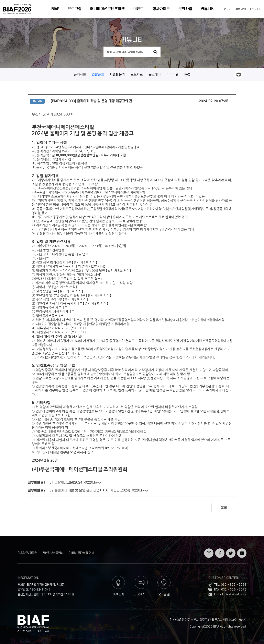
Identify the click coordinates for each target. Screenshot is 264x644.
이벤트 (138, 9)
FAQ (187, 74)
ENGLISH (256, 9)
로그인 (227, 9)
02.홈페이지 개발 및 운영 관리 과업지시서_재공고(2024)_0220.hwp (99, 490)
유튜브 (241, 550)
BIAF (55, 9)
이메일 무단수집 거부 (81, 553)
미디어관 (173, 74)
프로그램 (75, 9)
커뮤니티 (208, 9)
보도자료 (137, 74)
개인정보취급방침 (53, 553)
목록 (224, 508)
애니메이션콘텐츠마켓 (107, 9)
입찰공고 (98, 74)
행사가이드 (161, 9)
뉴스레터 (155, 74)
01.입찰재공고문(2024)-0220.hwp (75, 483)
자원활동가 (117, 74)
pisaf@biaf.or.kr (235, 594)
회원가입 (241, 9)
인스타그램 (208, 552)
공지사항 (80, 74)
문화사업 (185, 9)
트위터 (230, 550)
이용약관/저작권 (27, 553)
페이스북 (219, 552)
